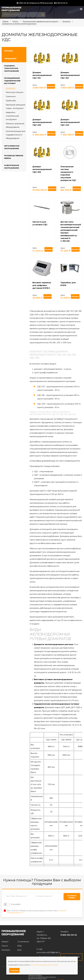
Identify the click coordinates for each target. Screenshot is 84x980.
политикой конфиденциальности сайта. (45, 965)
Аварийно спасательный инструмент (12, 116)
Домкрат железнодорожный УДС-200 (42, 122)
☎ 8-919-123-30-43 (61, 3)
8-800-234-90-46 (69, 935)
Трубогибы (11, 101)
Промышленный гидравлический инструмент (40, 21)
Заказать (51, 86)
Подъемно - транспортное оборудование (11, 68)
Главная (5, 21)
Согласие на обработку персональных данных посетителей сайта (42, 978)
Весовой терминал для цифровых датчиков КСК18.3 (42, 285)
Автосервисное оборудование (12, 147)
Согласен (14, 970)
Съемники (11, 96)
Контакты (6, 950)
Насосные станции (15, 92)
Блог (20, 950)
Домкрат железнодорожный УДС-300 (42, 169)
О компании (23, 942)
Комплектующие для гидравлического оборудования (16, 135)
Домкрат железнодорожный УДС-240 (70, 122)
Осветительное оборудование (12, 167)
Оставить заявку (72, 897)
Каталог (15, 21)
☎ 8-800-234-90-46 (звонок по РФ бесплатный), (35, 3)
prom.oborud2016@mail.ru (48, 952)
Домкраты (66, 21)
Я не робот (12, 904)
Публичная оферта (35, 975)
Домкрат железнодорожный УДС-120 (42, 75)
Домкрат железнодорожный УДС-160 (70, 75)
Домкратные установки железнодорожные (19, 24)
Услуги (5, 946)
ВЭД (20, 946)
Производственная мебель (14, 157)
